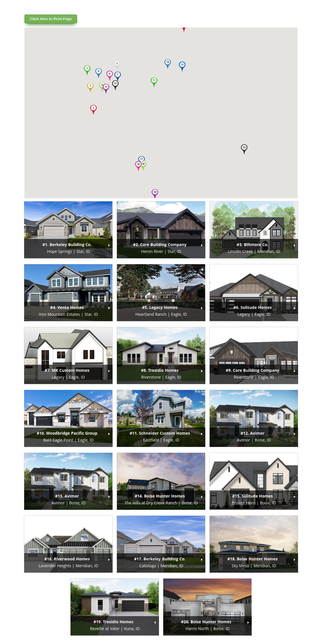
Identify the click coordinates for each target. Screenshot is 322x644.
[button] (87, 70)
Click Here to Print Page (51, 19)
